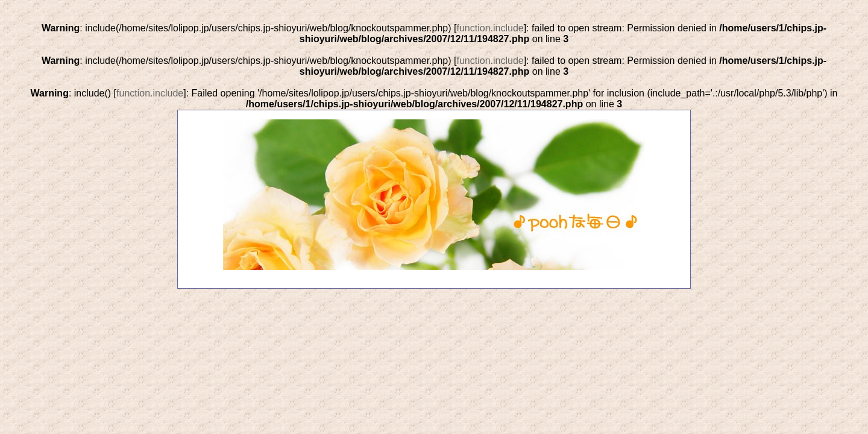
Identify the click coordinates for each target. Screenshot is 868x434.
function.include (490, 28)
